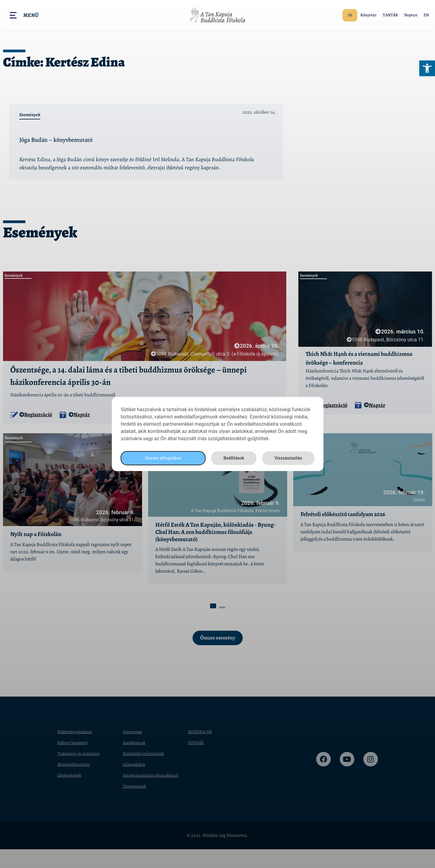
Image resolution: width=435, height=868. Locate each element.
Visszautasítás (287, 458)
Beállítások (232, 458)
